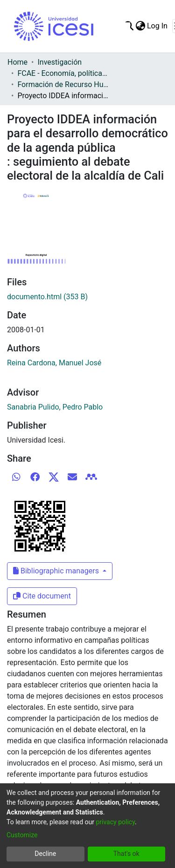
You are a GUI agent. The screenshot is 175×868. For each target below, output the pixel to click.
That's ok (126, 854)
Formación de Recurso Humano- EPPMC (64, 84)
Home (17, 62)
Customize (22, 835)
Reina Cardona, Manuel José (54, 363)
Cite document (42, 596)
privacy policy (115, 822)
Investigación (59, 62)
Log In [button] (158, 26)
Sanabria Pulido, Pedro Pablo (55, 407)
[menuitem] (140, 26)
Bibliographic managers (57, 571)
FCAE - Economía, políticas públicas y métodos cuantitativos (64, 73)
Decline (45, 854)
